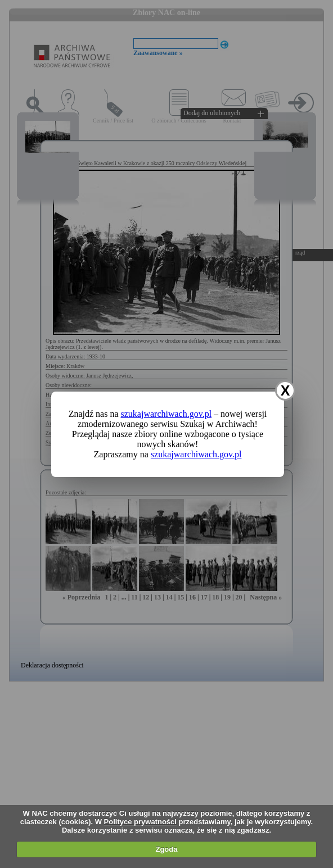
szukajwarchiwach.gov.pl (166, 414)
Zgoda (166, 849)
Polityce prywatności (140, 822)
